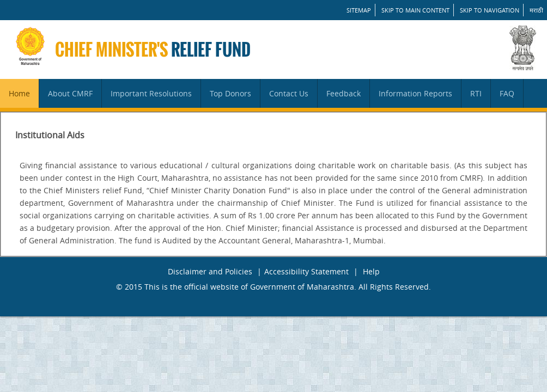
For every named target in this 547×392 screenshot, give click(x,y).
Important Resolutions (151, 93)
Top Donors (230, 93)
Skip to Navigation (490, 10)
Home (19, 93)
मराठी (536, 10)
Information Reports (415, 93)
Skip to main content (415, 10)
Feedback (344, 93)
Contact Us (289, 93)
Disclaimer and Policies (210, 271)
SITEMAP (359, 10)
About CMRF (70, 93)
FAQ (507, 93)
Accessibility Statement (306, 271)
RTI (476, 93)
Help (371, 271)
